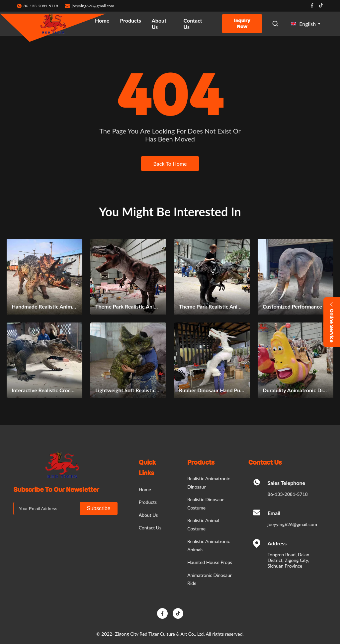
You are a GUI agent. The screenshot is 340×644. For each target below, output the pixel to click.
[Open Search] (275, 24)
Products (130, 20)
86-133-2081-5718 (288, 494)
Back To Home (170, 164)
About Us (159, 24)
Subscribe (98, 508)
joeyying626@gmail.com (93, 6)
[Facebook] (162, 613)
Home (102, 20)
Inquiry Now (242, 24)
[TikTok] (178, 613)
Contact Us (193, 24)
